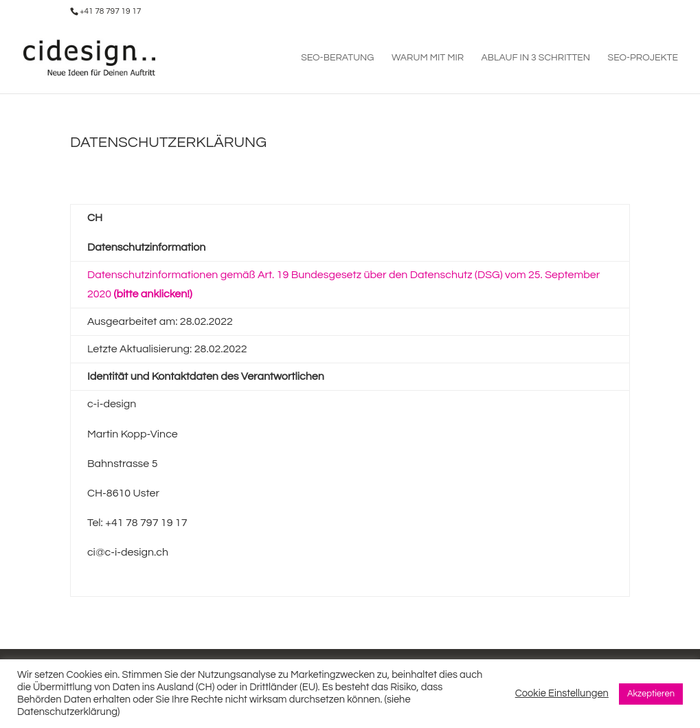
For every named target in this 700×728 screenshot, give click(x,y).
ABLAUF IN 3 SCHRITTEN (536, 58)
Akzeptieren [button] (651, 694)
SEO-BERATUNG (337, 58)
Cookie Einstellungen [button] (562, 693)
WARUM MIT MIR (428, 58)
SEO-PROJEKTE (643, 58)
